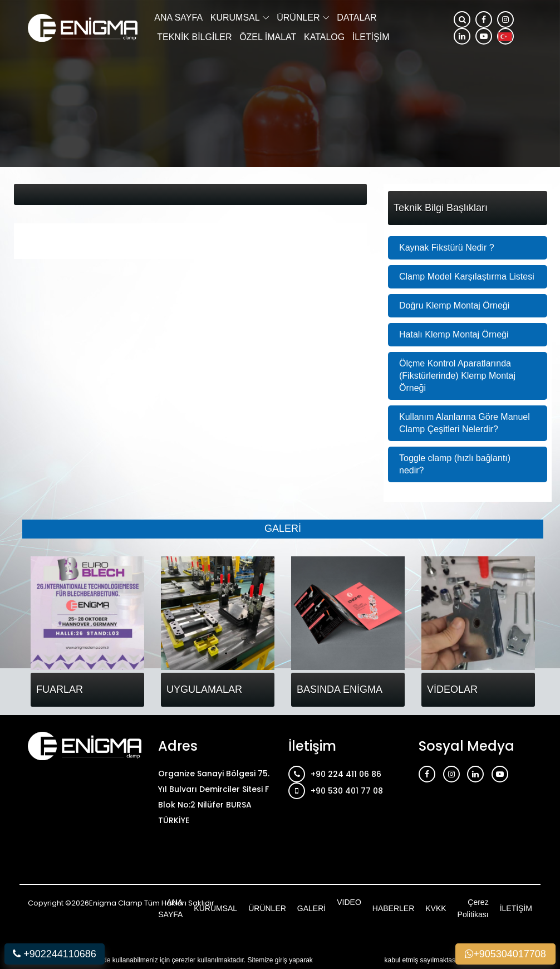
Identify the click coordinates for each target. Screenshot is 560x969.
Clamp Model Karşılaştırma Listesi (467, 276)
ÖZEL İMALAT (268, 37)
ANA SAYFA (178, 18)
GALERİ (311, 908)
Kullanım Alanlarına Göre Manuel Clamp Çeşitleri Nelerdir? (465, 423)
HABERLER (393, 908)
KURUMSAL (235, 18)
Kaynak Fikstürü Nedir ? (447, 248)
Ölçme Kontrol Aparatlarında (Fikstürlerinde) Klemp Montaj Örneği (457, 376)
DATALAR (357, 18)
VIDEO (349, 902)
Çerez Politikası (473, 908)
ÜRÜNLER (298, 18)
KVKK (436, 908)
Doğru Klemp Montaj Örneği (454, 305)
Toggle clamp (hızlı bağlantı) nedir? (455, 464)
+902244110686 (55, 954)
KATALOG (324, 37)
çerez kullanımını (349, 959)
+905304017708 (505, 954)
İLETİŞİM (371, 37)
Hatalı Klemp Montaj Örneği (454, 334)
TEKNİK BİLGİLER (194, 37)
